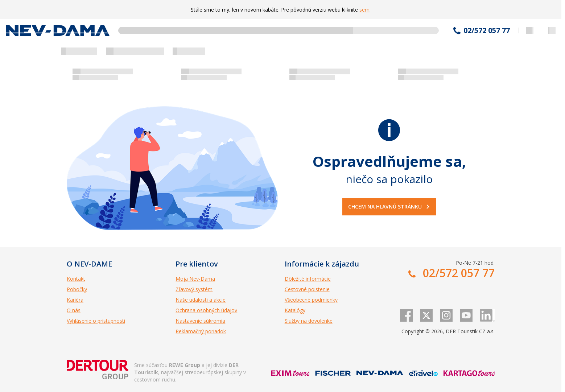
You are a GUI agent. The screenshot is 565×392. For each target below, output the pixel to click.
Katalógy (295, 310)
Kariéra (75, 300)
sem (364, 10)
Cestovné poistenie (307, 289)
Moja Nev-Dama (195, 279)
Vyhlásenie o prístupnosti (96, 321)
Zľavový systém (194, 289)
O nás (74, 310)
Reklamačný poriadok (201, 331)
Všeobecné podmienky (311, 300)
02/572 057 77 (487, 30)
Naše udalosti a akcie (201, 300)
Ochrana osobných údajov (206, 310)
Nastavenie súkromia (200, 321)
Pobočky (77, 289)
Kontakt (76, 279)
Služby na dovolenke (309, 321)
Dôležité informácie (308, 279)
